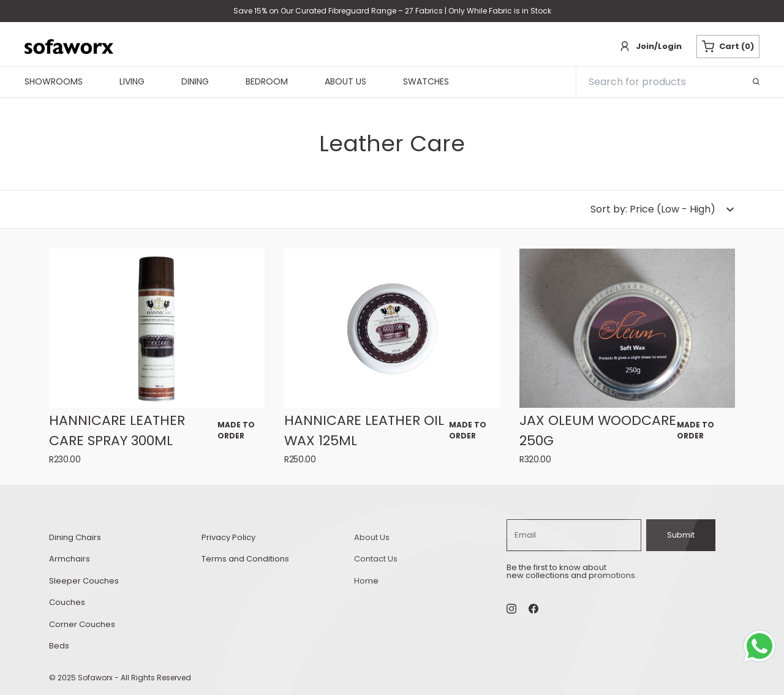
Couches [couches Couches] (67, 602)
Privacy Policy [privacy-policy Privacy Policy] (228, 537)
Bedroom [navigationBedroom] (267, 82)
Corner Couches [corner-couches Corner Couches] (82, 624)
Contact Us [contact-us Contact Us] (376, 559)
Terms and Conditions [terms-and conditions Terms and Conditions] (245, 559)
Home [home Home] (366, 581)
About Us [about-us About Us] (372, 537)
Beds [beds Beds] (59, 646)
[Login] (650, 47)
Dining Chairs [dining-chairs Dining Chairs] (75, 537)
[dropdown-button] (663, 209)
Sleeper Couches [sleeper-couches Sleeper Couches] (84, 581)
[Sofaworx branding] (69, 47)
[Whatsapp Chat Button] (762, 648)
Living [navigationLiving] (132, 82)
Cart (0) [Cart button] (728, 47)
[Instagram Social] (511, 609)
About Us (345, 82)
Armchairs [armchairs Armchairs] (70, 559)
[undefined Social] (533, 609)
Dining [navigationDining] (195, 82)
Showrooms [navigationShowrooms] (54, 82)
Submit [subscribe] (681, 535)
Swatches (426, 82)
